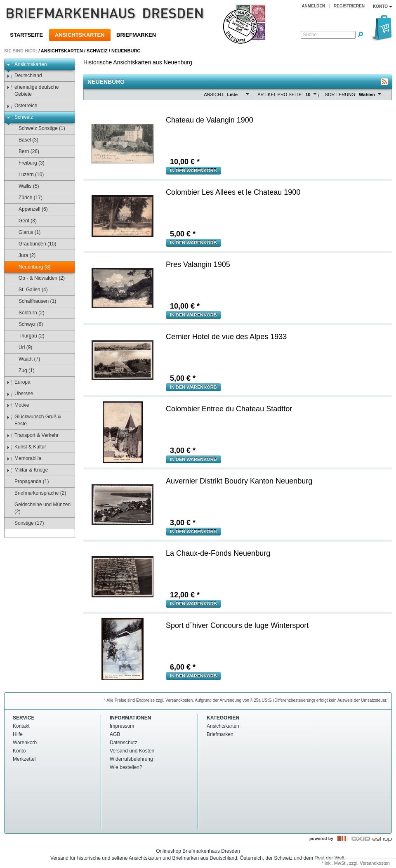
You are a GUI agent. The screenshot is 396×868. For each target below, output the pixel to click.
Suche (310, 35)
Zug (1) (23, 371)
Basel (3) (25, 140)
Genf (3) (24, 221)
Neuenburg (126, 51)
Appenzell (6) (29, 209)
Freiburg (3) (28, 163)
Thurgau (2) (28, 336)
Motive (18, 405)
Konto (19, 751)
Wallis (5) (25, 186)
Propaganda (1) (28, 482)
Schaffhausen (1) (33, 301)
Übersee (20, 394)
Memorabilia (24, 459)
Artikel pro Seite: (280, 94)
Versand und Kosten (132, 751)
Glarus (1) (26, 232)
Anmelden (313, 6)
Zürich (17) (27, 198)
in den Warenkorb (193, 170)
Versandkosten (375, 863)
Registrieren (349, 6)
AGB (115, 734)
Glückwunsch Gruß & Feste (34, 420)
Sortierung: (341, 94)
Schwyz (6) (27, 324)
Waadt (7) (25, 359)
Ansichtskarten (80, 35)
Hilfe (18, 734)
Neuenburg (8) (31, 267)
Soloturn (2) (28, 313)
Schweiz (97, 51)
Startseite (26, 35)
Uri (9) (21, 348)
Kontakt (21, 726)
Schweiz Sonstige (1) (38, 129)
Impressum (122, 726)
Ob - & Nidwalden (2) (38, 278)
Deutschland (24, 76)
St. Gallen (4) (29, 290)
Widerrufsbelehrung (131, 759)
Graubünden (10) (33, 244)
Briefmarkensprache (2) (36, 493)
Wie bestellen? (126, 767)
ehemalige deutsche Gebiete (33, 91)
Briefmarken (136, 35)
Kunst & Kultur (26, 447)
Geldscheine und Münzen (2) (39, 508)
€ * (185, 162)
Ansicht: (214, 94)
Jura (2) (23, 256)
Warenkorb (25, 743)
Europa (19, 382)
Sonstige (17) (25, 523)
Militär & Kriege (27, 470)
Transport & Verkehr (33, 435)
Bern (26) (25, 152)
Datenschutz (124, 743)
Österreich (22, 106)
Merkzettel (24, 759)
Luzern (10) (27, 175)
